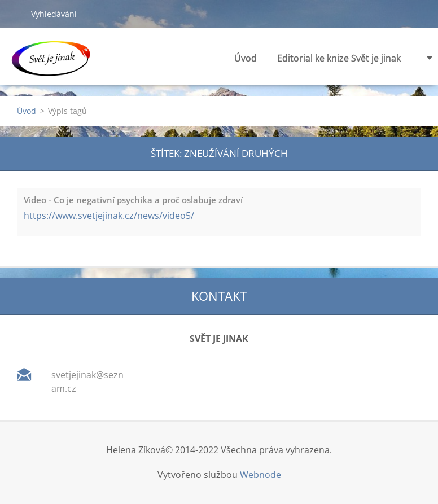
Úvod (246, 58)
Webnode (260, 475)
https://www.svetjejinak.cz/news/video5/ (109, 216)
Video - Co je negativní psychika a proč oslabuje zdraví (133, 200)
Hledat (15, 14)
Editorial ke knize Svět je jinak (339, 61)
